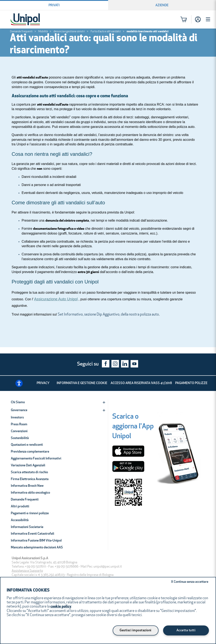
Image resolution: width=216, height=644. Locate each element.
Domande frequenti (21, 32)
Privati (54, 5)
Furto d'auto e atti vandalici (106, 32)
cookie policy (61, 607)
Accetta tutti (186, 630)
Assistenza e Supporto (27, 571)
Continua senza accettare (190, 582)
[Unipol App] (179, 453)
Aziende (162, 5)
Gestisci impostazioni (135, 630)
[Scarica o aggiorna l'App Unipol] (133, 428)
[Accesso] (198, 19)
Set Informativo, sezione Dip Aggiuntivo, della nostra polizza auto (108, 315)
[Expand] (104, 402)
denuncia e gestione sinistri (69, 32)
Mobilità (43, 32)
